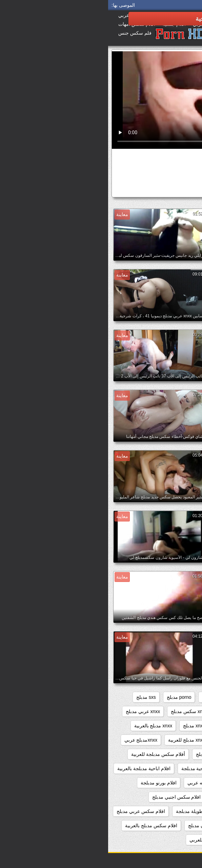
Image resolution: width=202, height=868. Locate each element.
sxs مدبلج (38, 697)
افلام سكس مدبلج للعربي (107, 840)
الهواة (169, 177)
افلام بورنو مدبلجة (50, 783)
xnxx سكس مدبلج (81, 711)
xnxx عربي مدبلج (35, 711)
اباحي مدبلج (180, 768)
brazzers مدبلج (142, 697)
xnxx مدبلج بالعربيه (172, 740)
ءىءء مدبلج (99, 754)
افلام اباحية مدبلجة (92, 768)
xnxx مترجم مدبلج (173, 726)
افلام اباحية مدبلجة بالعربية (36, 768)
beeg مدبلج (180, 697)
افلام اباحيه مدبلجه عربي (104, 783)
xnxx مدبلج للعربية (79, 740)
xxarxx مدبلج (178, 754)
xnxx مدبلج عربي (125, 740)
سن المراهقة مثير (142, 177)
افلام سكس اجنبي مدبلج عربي (161, 811)
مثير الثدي (110, 177)
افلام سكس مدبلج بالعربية (43, 826)
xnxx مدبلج (86, 726)
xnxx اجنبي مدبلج (174, 711)
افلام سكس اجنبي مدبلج (68, 797)
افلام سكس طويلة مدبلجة (94, 811)
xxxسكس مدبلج (138, 754)
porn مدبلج (105, 697)
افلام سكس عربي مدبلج (33, 811)
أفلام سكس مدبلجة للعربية (50, 754)
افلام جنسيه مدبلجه (123, 797)
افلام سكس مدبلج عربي (167, 840)
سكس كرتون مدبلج (160, 190)
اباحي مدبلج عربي (139, 768)
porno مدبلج (71, 697)
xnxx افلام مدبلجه (128, 711)
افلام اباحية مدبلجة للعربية (165, 783)
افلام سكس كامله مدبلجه (166, 826)
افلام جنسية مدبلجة (172, 797)
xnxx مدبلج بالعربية (45, 726)
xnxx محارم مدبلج (126, 726)
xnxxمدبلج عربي (33, 740)
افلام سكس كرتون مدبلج (105, 826)
